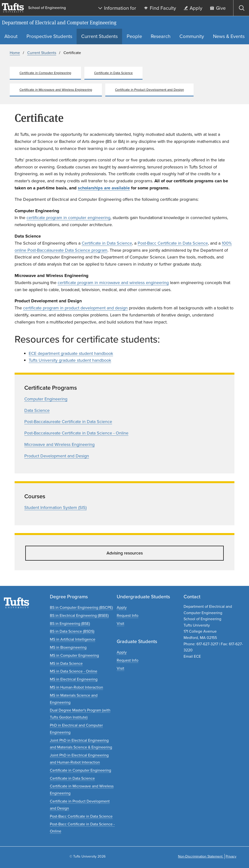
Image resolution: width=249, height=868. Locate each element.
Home (15, 53)
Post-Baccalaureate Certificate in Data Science (68, 422)
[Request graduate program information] (128, 660)
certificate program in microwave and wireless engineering (113, 283)
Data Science (37, 410)
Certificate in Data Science (107, 243)
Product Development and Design (57, 456)
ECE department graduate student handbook (71, 353)
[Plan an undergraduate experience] (120, 623)
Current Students (42, 53)
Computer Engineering (46, 399)
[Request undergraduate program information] (128, 615)
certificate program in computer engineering (68, 218)
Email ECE (192, 656)
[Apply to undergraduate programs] (122, 607)
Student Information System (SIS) (55, 508)
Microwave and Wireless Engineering (59, 444)
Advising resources (125, 553)
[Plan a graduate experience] (120, 668)
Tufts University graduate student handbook (70, 360)
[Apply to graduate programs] (122, 652)
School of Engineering (47, 8)
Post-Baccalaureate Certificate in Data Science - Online (76, 433)
